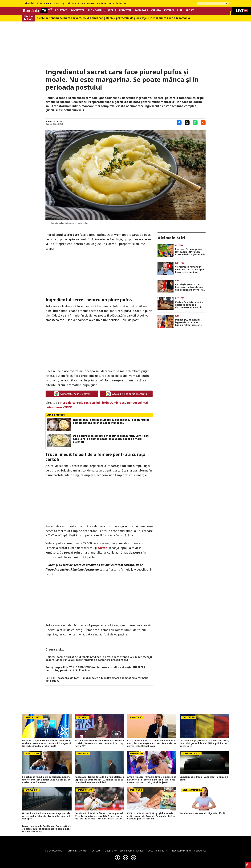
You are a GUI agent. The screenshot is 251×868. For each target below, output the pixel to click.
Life (180, 10)
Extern (169, 10)
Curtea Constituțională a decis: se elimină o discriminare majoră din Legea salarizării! (189, 305)
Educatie (125, 10)
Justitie (110, 10)
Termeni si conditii (77, 851)
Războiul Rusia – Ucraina (81, 3)
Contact (96, 851)
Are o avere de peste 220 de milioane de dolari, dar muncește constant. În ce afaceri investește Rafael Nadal (152, 743)
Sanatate (141, 10)
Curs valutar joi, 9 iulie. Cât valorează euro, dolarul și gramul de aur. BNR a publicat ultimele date (204, 743)
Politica (61, 10)
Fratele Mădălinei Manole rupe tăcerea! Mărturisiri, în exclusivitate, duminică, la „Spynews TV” (99, 743)
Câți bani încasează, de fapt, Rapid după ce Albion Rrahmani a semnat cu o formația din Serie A (97, 679)
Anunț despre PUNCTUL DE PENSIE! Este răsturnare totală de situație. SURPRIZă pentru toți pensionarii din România (95, 669)
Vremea (156, 10)
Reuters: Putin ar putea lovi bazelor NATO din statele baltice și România (190, 252)
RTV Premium (44, 3)
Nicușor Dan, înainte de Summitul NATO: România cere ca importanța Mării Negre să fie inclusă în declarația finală (47, 743)
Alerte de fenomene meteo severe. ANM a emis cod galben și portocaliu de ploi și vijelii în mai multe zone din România (113, 18)
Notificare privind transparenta (189, 851)
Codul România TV (158, 851)
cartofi (103, 548)
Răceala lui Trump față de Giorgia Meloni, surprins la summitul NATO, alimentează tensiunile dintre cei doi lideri (99, 780)
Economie (95, 10)
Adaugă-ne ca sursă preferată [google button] (126, 394)
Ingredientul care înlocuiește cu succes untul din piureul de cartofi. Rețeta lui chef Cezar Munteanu (111, 421)
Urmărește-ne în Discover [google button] (72, 394)
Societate (77, 10)
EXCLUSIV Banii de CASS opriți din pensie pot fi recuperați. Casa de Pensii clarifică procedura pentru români (151, 816)
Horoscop (59, 3)
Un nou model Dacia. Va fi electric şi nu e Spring (204, 778)
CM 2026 (101, 3)
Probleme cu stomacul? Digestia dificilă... (203, 813)
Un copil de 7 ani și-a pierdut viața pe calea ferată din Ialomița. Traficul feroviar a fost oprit (46, 816)
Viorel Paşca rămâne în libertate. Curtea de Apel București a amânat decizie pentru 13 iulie (189, 270)
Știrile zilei (28, 3)
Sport (190, 10)
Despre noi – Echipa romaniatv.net (124, 851)
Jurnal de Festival (118, 3)
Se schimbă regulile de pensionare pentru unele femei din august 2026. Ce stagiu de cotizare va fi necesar (46, 780)
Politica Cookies (54, 851)
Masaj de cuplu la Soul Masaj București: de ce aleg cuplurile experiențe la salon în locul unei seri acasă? (47, 829)
